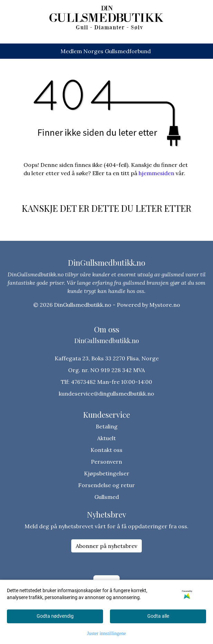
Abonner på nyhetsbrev (106, 546)
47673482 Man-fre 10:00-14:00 (112, 382)
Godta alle (158, 616)
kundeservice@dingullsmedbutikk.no (106, 394)
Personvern (106, 462)
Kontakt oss (106, 450)
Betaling (107, 426)
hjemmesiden (156, 173)
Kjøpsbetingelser (107, 473)
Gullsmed (107, 497)
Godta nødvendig (55, 616)
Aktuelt (106, 438)
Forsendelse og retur (106, 485)
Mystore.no (165, 305)
